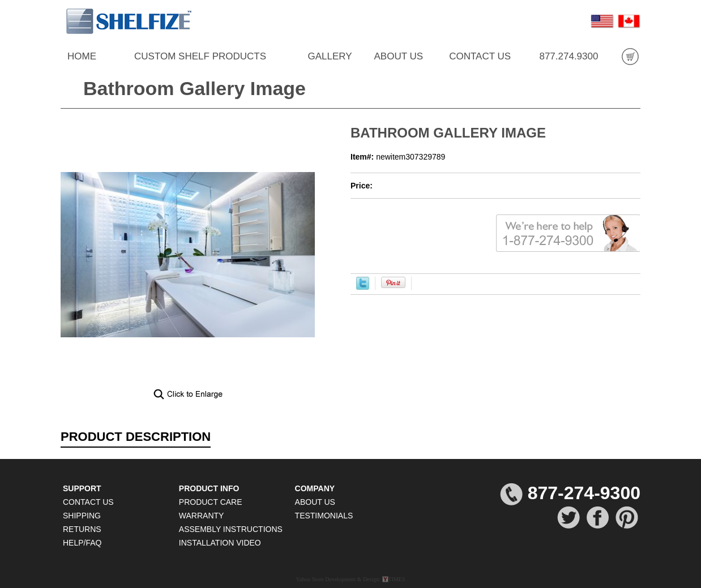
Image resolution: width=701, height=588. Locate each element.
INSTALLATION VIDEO (220, 543)
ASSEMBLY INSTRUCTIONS (231, 529)
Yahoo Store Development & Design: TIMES (350, 579)
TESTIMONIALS (324, 516)
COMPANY (315, 488)
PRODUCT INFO (209, 488)
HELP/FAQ (82, 543)
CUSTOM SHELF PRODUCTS (200, 56)
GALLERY (330, 56)
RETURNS (82, 529)
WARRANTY (202, 516)
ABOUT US (398, 56)
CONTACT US (480, 56)
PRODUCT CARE (211, 502)
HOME (82, 56)
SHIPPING (82, 516)
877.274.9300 (569, 56)
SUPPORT (82, 488)
